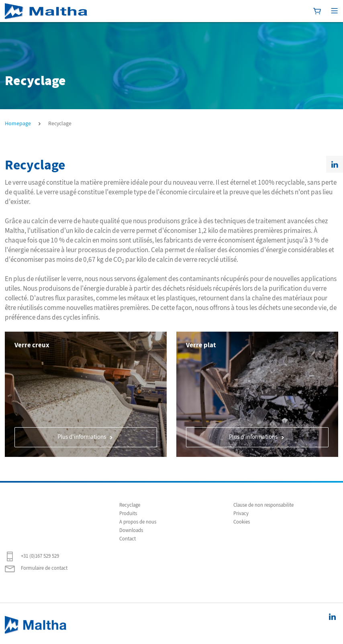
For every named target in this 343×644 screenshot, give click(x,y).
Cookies (242, 522)
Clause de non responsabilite (263, 505)
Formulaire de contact (36, 569)
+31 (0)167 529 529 (32, 556)
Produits (128, 514)
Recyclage (130, 505)
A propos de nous (138, 522)
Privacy (241, 514)
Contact (128, 539)
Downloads (131, 530)
